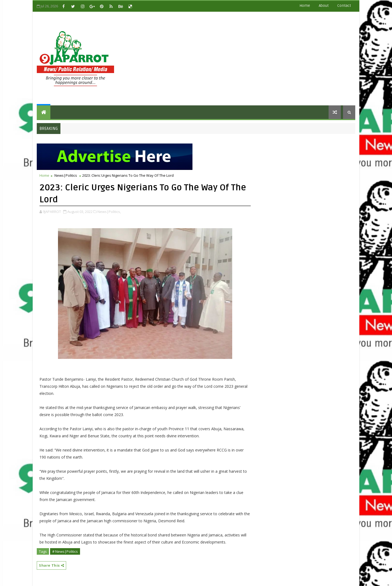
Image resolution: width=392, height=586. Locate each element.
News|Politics (66, 175)
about (324, 6)
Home (305, 6)
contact (344, 6)
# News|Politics (65, 551)
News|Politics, (109, 212)
